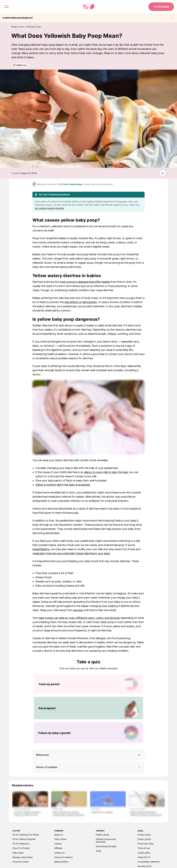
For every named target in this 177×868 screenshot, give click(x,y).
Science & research (63, 857)
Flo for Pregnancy (21, 844)
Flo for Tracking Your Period (26, 835)
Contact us (59, 853)
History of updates (89, 767)
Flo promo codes (21, 862)
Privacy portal (144, 839)
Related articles (23, 785)
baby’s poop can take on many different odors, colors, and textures (79, 618)
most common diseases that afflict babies (85, 282)
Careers (58, 844)
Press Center (60, 839)
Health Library (103, 835)
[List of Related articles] (89, 805)
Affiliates (58, 848)
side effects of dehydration (81, 302)
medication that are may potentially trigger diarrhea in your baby (71, 553)
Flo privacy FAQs (146, 844)
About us (59, 835)
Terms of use (144, 848)
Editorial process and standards (106, 840)
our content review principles (49, 208)
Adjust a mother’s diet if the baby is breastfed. (63, 485)
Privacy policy (144, 835)
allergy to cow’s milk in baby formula (106, 472)
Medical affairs (61, 862)
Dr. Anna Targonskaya (71, 184)
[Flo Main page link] (89, 7)
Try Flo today (161, 7)
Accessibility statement (149, 862)
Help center (18, 853)
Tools (98, 851)
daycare (78, 610)
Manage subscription (23, 857)
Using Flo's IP (144, 857)
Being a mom (18, 27)
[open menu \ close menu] (7, 7)
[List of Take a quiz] (89, 709)
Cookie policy (144, 853)
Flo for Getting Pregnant (24, 839)
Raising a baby (34, 27)
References (42, 755)
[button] (89, 755)
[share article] (163, 173)
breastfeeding (41, 549)
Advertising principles (106, 846)
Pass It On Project (21, 848)
